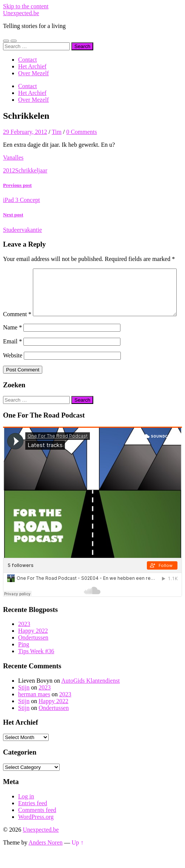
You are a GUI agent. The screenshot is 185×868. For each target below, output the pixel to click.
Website (13, 371)
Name (12, 343)
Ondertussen (33, 653)
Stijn (24, 703)
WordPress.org (36, 833)
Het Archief (32, 66)
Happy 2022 (33, 647)
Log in (26, 812)
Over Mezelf (33, 73)
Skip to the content (26, 6)
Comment (17, 272)
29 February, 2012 (25, 132)
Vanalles (13, 158)
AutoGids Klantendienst (90, 696)
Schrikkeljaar (31, 170)
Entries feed (33, 819)
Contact (28, 60)
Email (12, 357)
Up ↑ (78, 858)
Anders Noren (46, 858)
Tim (57, 132)
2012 (9, 170)
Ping (24, 660)
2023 (24, 640)
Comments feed (37, 826)
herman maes (34, 710)
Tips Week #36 (36, 667)
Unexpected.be (21, 13)
